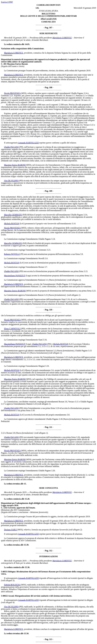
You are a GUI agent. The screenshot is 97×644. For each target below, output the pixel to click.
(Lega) (28, 276)
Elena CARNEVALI (12, 329)
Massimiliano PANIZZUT (15, 276)
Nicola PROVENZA (12, 93)
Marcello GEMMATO (13, 215)
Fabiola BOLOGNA (12, 585)
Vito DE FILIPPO (11, 181)
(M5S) (24, 93)
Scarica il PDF (7, 2)
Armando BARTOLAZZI (28, 143)
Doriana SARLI (10, 530)
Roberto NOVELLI (12, 254)
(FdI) (25, 215)
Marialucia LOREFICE (62, 38)
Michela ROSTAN (12, 224)
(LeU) (22, 224)
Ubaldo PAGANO (11, 147)
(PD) (21, 147)
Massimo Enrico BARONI (15, 165)
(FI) (22, 254)
